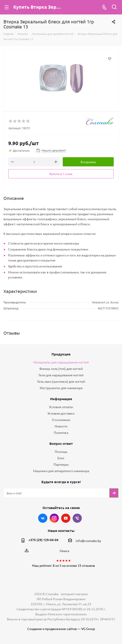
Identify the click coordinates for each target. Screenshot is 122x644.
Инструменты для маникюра (61, 388)
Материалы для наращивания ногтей (61, 362)
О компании (61, 420)
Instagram (54, 518)
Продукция (61, 354)
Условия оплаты (61, 407)
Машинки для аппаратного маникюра (61, 471)
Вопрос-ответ (61, 443)
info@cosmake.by (88, 541)
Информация (61, 399)
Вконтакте (43, 518)
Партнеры (61, 464)
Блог (61, 458)
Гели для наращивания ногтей (61, 375)
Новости (61, 426)
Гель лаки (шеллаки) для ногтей (61, 381)
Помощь (61, 451)
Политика (61, 432)
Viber (77, 518)
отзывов (88, 565)
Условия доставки (61, 413)
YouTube (66, 518)
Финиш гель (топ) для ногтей (61, 369)
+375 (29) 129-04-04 (43, 540)
